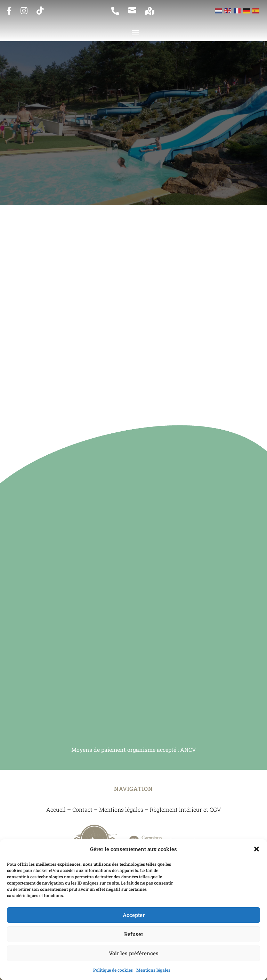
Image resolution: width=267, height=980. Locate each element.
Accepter (134, 915)
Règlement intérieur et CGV (185, 810)
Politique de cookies (113, 970)
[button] (257, 849)
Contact (82, 810)
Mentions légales (153, 970)
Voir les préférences (134, 953)
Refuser (134, 934)
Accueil (56, 810)
